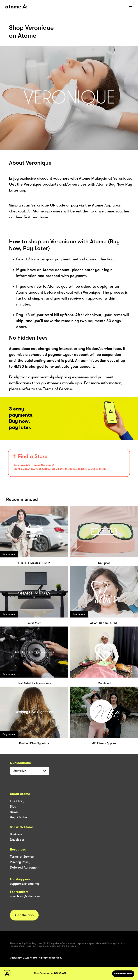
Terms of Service (22, 857)
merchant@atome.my (26, 896)
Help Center (19, 817)
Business (16, 834)
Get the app (24, 915)
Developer (17, 840)
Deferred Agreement (25, 867)
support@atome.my (24, 884)
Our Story (17, 801)
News (14, 812)
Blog (13, 807)
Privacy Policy (20, 862)
